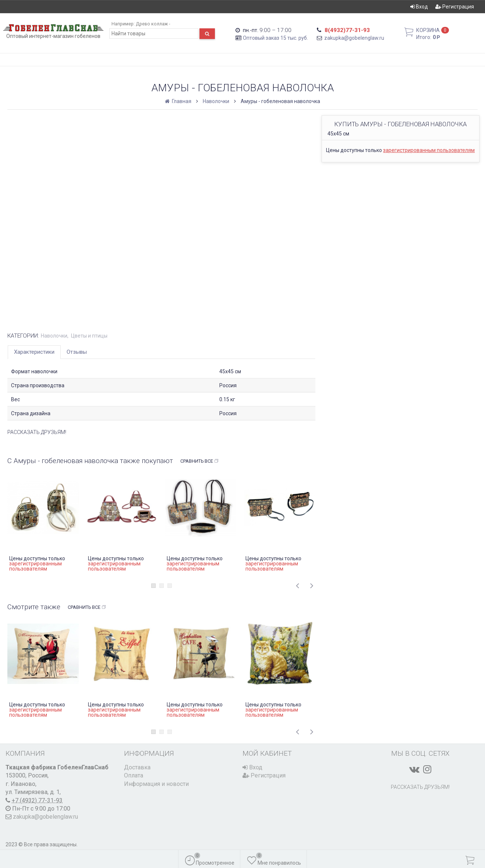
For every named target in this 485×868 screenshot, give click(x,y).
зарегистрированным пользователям (429, 150)
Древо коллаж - (153, 24)
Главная (179, 101)
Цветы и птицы (89, 336)
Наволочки (216, 101)
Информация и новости (156, 784)
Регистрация (455, 7)
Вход (419, 7)
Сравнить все (200, 461)
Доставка (137, 767)
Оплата (134, 775)
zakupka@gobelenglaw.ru (354, 38)
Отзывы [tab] (77, 352)
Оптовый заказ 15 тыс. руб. (275, 38)
